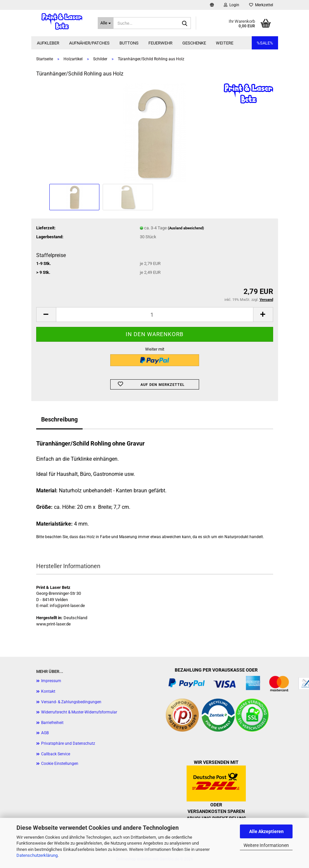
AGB (45, 733)
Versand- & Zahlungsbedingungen (71, 702)
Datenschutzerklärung (37, 855)
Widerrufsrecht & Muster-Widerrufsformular (79, 712)
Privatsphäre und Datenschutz (68, 743)
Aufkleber (48, 43)
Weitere (225, 43)
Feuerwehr (160, 43)
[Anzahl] (155, 315)
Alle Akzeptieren (266, 831)
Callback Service (56, 754)
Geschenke (194, 43)
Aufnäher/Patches (89, 43)
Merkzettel (261, 5)
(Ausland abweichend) (186, 228)
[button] (212, 5)
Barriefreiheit (52, 723)
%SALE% (265, 43)
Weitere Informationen (266, 845)
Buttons (129, 43)
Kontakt (48, 691)
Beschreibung (59, 419)
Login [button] (232, 5)
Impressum (51, 681)
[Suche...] (106, 23)
